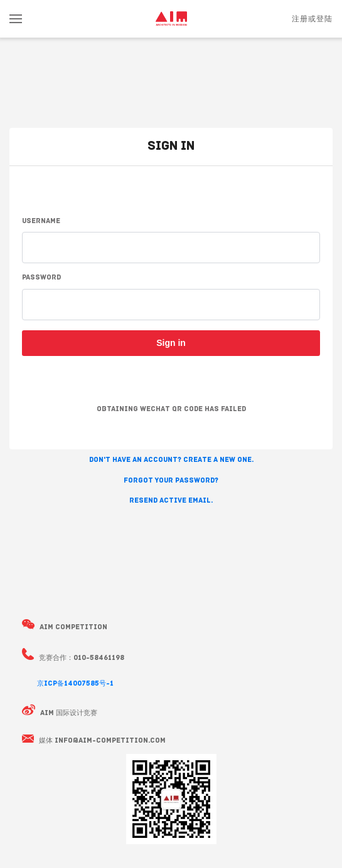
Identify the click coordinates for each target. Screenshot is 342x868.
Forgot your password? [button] (171, 481)
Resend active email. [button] (171, 501)
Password (41, 278)
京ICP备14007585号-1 (75, 684)
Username (41, 222)
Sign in (171, 343)
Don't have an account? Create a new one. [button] (171, 460)
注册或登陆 (312, 19)
